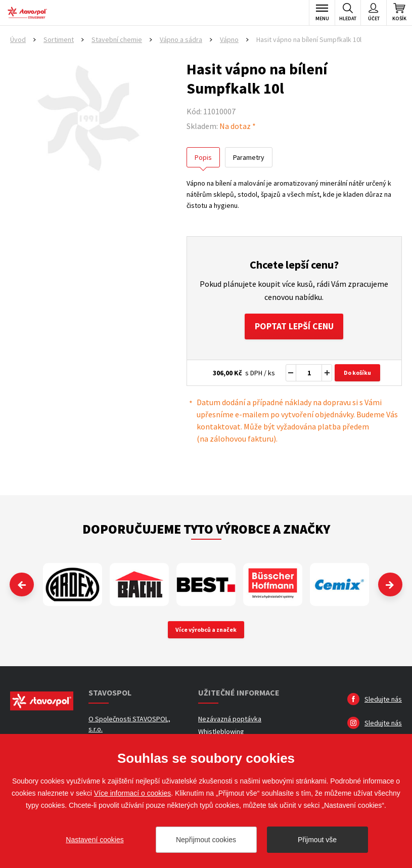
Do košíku (357, 373)
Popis (203, 157)
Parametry (249, 157)
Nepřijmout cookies (206, 840)
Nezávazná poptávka (230, 719)
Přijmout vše (317, 840)
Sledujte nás (383, 700)
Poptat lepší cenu (294, 327)
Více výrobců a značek (206, 630)
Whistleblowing (221, 732)
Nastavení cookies (95, 840)
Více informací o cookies (133, 793)
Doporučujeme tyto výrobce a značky (206, 529)
